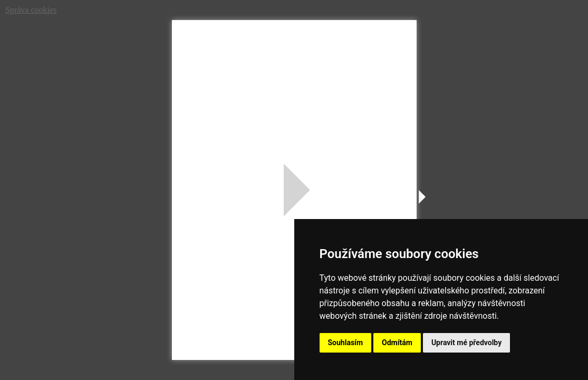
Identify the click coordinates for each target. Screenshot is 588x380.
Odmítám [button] (397, 343)
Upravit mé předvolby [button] (466, 343)
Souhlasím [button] (346, 343)
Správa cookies (31, 10)
